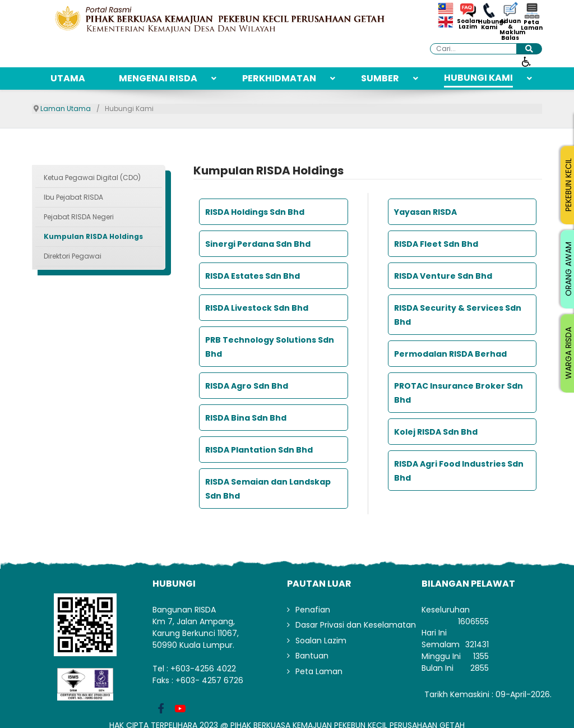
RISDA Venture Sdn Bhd (443, 276)
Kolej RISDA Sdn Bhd (436, 432)
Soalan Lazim (467, 24)
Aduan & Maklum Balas (510, 30)
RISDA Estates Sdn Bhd (253, 276)
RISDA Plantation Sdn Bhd (259, 450)
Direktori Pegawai (73, 256)
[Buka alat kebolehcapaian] (526, 61)
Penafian (313, 610)
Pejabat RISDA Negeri (79, 217)
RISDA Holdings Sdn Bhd (255, 212)
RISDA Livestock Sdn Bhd (257, 308)
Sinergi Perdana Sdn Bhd (258, 244)
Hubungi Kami (489, 25)
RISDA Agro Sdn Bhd (247, 386)
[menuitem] (68, 79)
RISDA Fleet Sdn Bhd (436, 244)
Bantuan (312, 656)
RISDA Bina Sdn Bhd (246, 418)
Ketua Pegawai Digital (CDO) (92, 178)
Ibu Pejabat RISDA (73, 197)
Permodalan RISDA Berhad (450, 354)
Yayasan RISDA (425, 212)
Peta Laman (531, 25)
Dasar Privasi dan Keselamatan (356, 625)
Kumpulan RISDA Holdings (93, 236)
